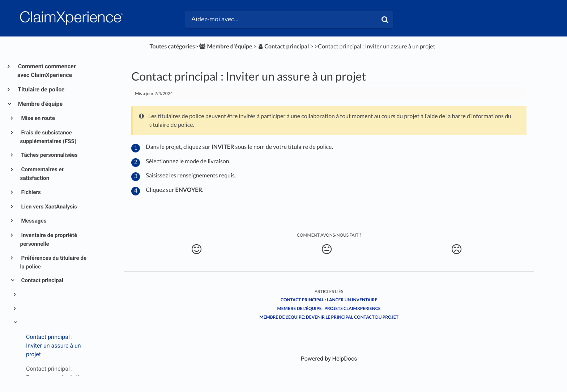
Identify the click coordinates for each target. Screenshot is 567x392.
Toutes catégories (172, 46)
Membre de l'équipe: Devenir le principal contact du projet (329, 317)
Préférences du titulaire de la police (54, 262)
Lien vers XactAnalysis (49, 207)
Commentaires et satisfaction (42, 174)
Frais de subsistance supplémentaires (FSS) (48, 137)
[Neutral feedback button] (327, 249)
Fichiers (31, 192)
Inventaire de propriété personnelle (49, 240)
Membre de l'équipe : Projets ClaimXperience (329, 308)
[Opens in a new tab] (329, 359)
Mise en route (38, 118)
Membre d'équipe (40, 104)
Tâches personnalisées (49, 155)
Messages (33, 221)
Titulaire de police (41, 89)
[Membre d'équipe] (225, 46)
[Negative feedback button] (457, 249)
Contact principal (42, 280)
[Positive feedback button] (197, 249)
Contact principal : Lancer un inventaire (329, 300)
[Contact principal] (283, 46)
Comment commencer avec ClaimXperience (47, 71)
